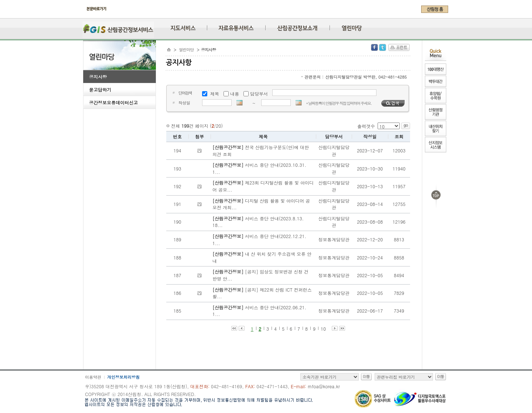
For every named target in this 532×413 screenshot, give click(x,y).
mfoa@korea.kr (324, 386)
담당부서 (259, 94)
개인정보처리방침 (123, 377)
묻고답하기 (100, 90)
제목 (215, 94)
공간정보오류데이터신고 (113, 102)
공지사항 (98, 77)
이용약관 (93, 377)
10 (323, 329)
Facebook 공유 (374, 47)
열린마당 (187, 50)
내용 (235, 94)
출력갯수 (366, 126)
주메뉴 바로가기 (85, 16)
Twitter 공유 (383, 47)
